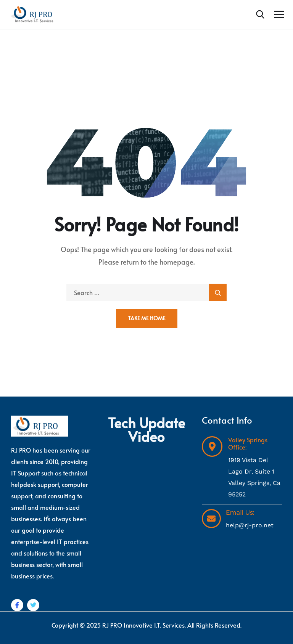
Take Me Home (147, 318)
